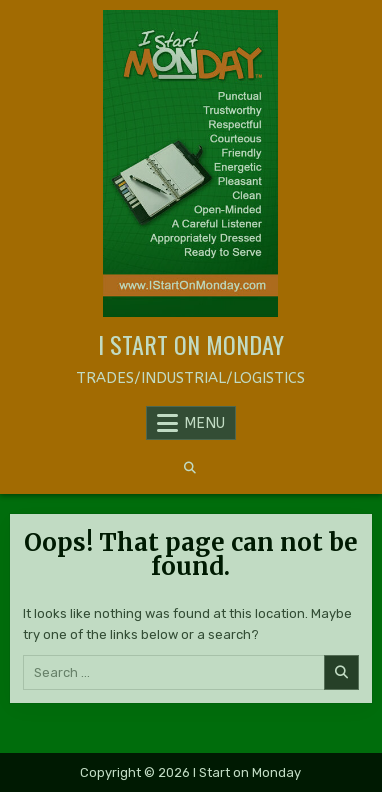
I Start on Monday (191, 344)
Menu (204, 423)
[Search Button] (190, 468)
